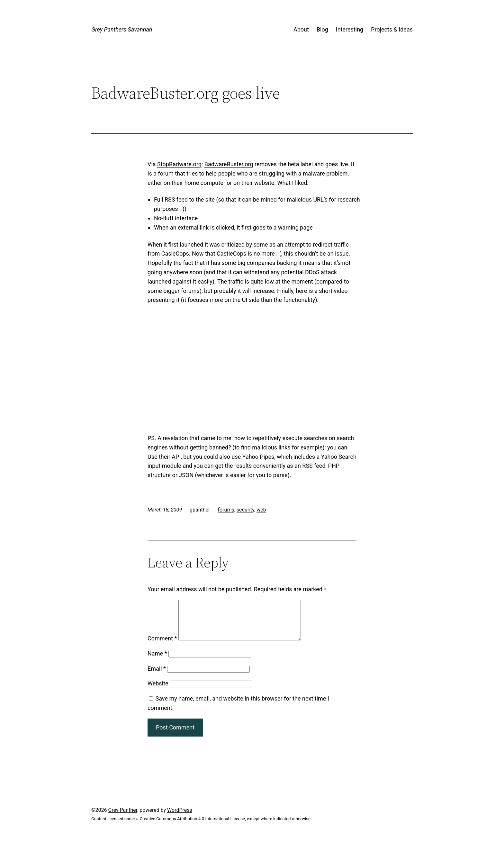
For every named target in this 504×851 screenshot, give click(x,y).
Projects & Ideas (392, 29)
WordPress (180, 818)
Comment (162, 646)
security (245, 510)
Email (157, 676)
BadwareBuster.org (229, 164)
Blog (322, 29)
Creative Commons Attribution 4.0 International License (192, 826)
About (301, 29)
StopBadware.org (179, 164)
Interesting (350, 29)
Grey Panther (123, 818)
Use (153, 457)
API (176, 457)
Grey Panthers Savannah (122, 29)
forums (226, 510)
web (261, 510)
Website (158, 691)
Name (157, 661)
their (165, 457)
